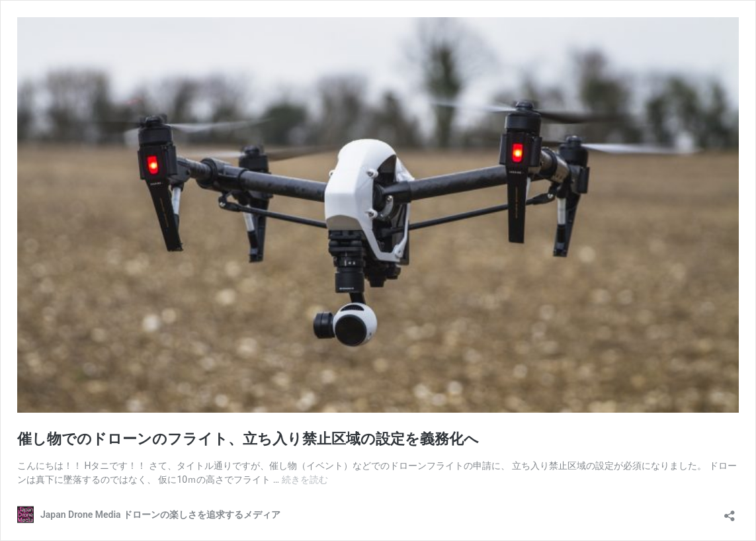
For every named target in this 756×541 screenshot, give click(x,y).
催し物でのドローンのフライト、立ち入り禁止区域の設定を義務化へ (248, 439)
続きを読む (305, 479)
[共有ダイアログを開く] (730, 512)
